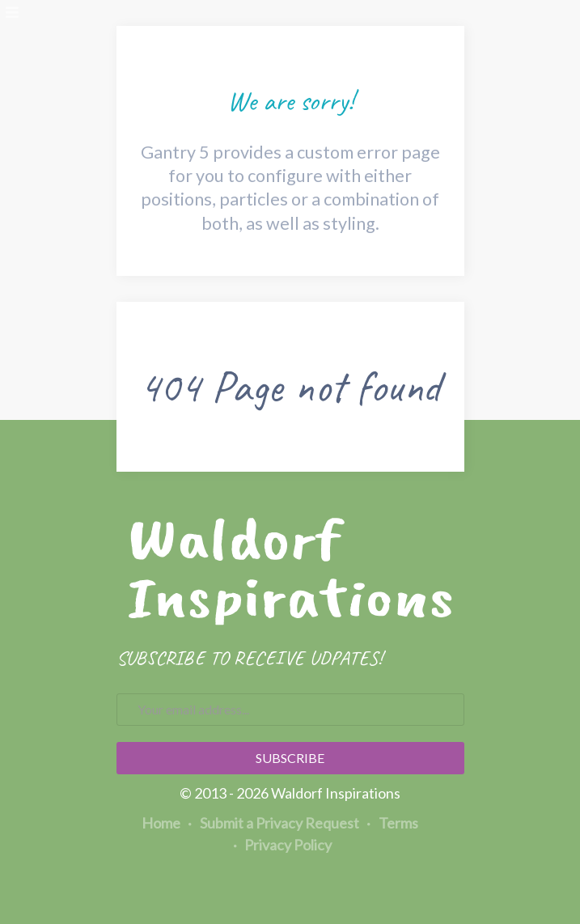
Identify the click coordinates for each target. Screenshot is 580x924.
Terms (393, 823)
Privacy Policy (283, 845)
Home (161, 823)
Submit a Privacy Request (274, 823)
